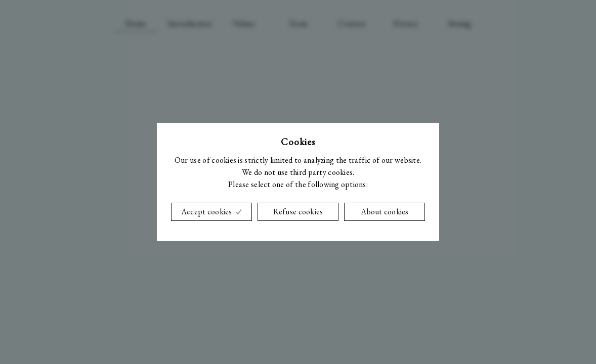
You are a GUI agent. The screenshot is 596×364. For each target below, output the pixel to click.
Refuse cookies (298, 212)
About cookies (385, 212)
